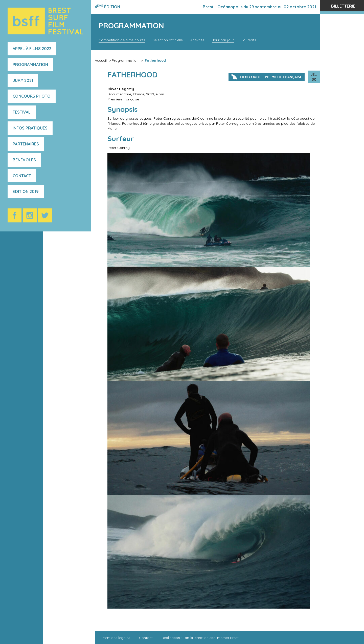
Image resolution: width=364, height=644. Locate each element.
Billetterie (343, 6)
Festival (22, 112)
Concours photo (32, 96)
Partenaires (26, 144)
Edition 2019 (26, 191)
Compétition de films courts (122, 40)
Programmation (30, 65)
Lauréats (249, 40)
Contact (22, 176)
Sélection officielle (168, 40)
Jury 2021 (23, 80)
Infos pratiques (30, 128)
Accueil (101, 60)
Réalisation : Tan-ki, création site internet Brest (200, 638)
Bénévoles (24, 160)
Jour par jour (223, 40)
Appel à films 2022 (32, 49)
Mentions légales (116, 638)
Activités (197, 40)
